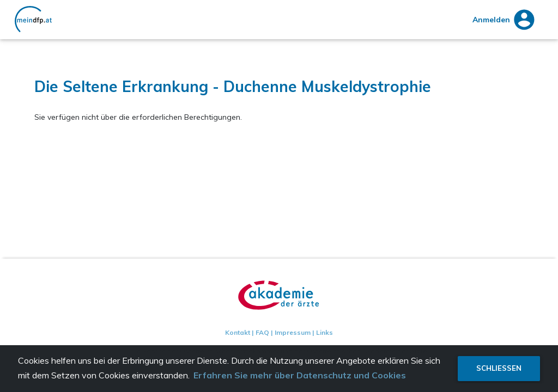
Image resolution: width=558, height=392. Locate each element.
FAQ (262, 332)
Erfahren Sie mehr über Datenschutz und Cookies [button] (300, 375)
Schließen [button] (499, 368)
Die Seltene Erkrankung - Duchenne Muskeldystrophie (233, 86)
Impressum (293, 332)
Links (325, 332)
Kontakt (238, 332)
